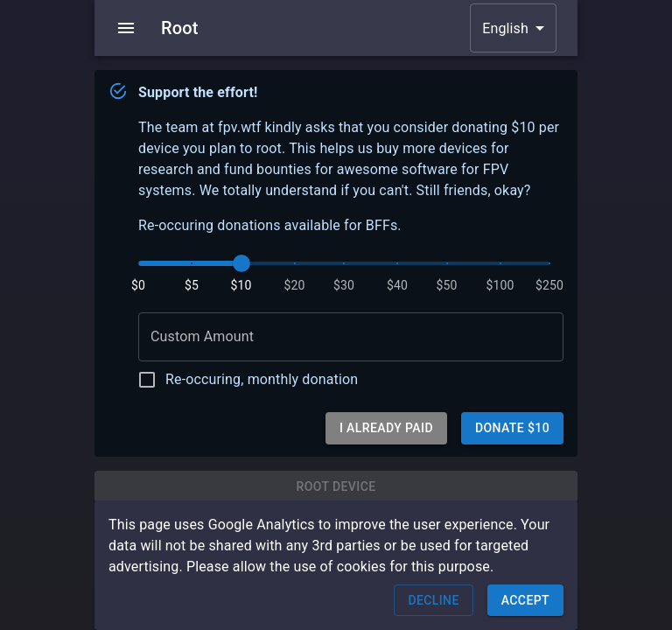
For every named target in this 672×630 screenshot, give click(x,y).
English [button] (505, 28)
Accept (525, 601)
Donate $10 (512, 428)
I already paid (386, 428)
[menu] (126, 28)
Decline (433, 601)
